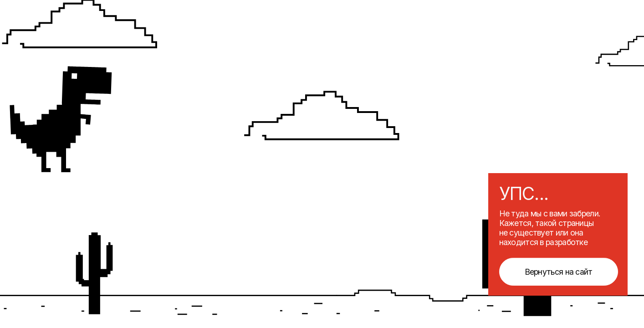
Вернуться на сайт (559, 272)
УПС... (524, 193)
